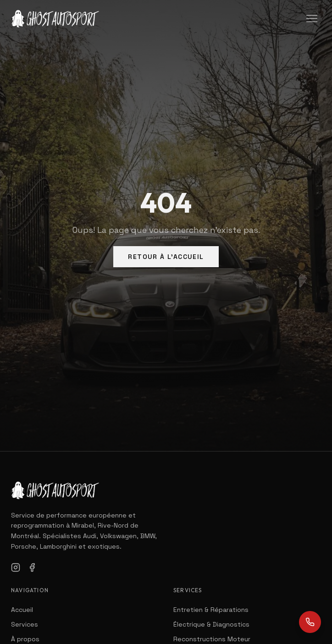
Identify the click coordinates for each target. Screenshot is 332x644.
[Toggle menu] (312, 19)
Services (25, 624)
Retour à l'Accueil (166, 257)
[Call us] (310, 622)
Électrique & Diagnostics (211, 624)
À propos (25, 639)
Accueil (22, 610)
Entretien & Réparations (211, 610)
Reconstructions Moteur (212, 639)
